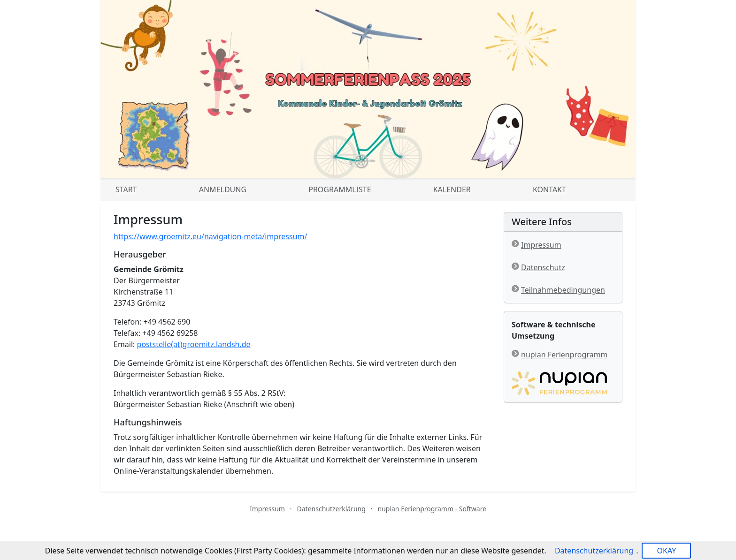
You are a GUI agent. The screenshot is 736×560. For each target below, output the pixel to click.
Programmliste (340, 189)
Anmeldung (223, 189)
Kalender (452, 189)
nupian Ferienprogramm (564, 355)
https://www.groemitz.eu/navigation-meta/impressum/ (211, 236)
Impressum (541, 245)
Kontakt (549, 189)
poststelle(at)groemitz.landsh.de (194, 344)
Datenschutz (543, 267)
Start (126, 189)
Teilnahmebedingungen (563, 290)
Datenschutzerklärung (331, 509)
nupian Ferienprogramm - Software (432, 509)
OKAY (666, 551)
